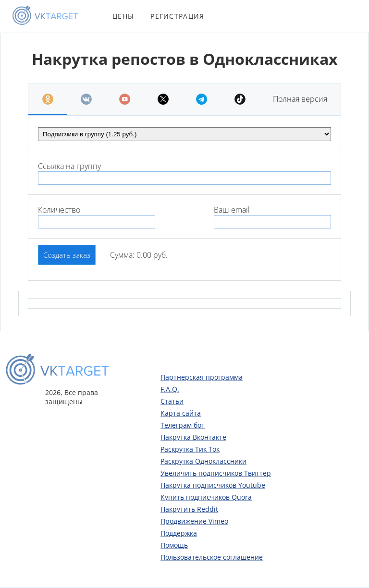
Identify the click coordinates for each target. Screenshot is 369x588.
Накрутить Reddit (189, 509)
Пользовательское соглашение (212, 557)
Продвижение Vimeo (194, 521)
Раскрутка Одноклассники (203, 461)
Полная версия (300, 99)
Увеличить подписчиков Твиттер (216, 473)
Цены (123, 16)
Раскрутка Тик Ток (190, 449)
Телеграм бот (183, 425)
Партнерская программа (202, 377)
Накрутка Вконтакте (193, 437)
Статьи (172, 401)
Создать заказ (67, 255)
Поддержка (179, 533)
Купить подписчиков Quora (206, 497)
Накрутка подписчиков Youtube (213, 485)
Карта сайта (181, 413)
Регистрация (177, 16)
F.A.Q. (170, 389)
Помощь (174, 545)
